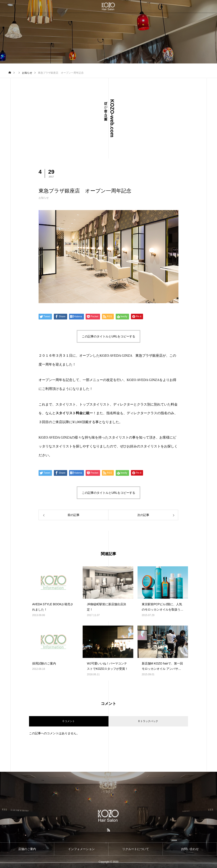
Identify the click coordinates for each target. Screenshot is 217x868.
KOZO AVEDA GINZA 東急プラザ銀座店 (131, 356)
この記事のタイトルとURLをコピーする (108, 336)
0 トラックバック (148, 721)
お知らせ (44, 198)
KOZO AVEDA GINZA (143, 380)
